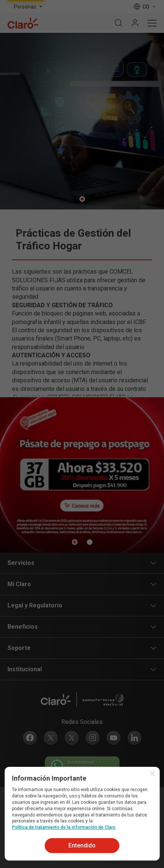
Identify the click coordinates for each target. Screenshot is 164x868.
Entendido (82, 845)
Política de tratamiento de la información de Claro (64, 827)
